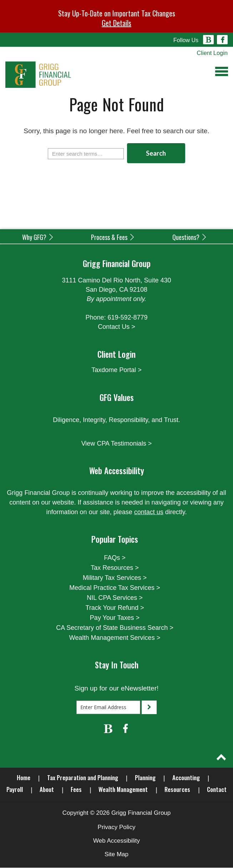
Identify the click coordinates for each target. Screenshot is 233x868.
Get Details (116, 23)
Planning (145, 778)
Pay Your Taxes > (115, 618)
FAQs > (115, 558)
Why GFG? (38, 237)
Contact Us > (116, 327)
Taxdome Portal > (116, 370)
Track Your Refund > (115, 608)
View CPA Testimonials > (117, 444)
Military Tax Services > (115, 578)
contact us (149, 512)
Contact (217, 790)
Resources (177, 790)
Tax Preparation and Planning (83, 778)
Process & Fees (113, 237)
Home (24, 778)
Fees (76, 790)
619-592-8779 (127, 318)
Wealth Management (123, 790)
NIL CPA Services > (115, 598)
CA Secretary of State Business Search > (115, 628)
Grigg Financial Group (141, 813)
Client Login (212, 53)
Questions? (190, 237)
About (47, 790)
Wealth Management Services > (115, 638)
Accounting (186, 778)
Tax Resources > (115, 568)
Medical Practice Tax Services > (115, 588)
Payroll (15, 790)
